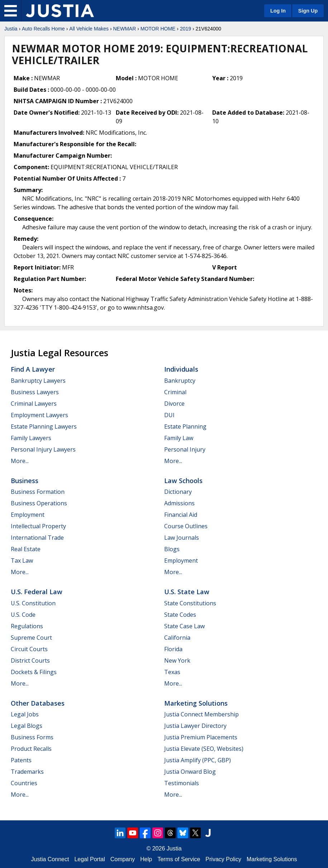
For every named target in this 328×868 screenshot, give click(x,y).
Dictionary (178, 492)
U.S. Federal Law (37, 592)
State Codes (180, 615)
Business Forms (32, 737)
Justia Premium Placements (201, 737)
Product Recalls (31, 749)
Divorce (174, 404)
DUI (169, 415)
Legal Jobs (25, 714)
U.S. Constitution (33, 603)
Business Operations (39, 503)
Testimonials (182, 783)
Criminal (175, 392)
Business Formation (38, 492)
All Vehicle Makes (89, 29)
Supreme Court (31, 638)
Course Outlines (186, 526)
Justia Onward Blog (190, 772)
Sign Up (308, 11)
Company (123, 859)
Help (146, 859)
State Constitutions (190, 603)
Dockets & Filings (34, 672)
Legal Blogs (27, 726)
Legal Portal (89, 859)
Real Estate (26, 549)
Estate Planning (185, 426)
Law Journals (182, 538)
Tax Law (22, 561)
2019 (186, 29)
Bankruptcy (180, 381)
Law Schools (183, 481)
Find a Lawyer (33, 369)
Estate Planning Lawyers (44, 426)
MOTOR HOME (158, 29)
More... (20, 461)
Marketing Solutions (196, 703)
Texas (172, 672)
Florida (173, 649)
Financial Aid (181, 515)
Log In (278, 11)
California (177, 638)
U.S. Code (23, 615)
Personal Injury (185, 449)
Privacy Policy (223, 859)
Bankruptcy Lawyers (38, 381)
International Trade (37, 538)
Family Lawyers (31, 438)
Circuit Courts (29, 649)
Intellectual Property (38, 526)
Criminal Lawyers (34, 404)
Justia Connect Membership (201, 714)
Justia (11, 29)
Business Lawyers (35, 392)
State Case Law (184, 626)
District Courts (30, 660)
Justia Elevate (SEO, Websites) (204, 749)
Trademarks (27, 772)
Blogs (172, 549)
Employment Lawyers (39, 415)
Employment (28, 515)
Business (25, 481)
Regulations (27, 626)
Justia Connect (50, 859)
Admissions (179, 503)
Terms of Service (179, 859)
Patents (21, 760)
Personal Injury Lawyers (43, 449)
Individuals (181, 369)
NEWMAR (124, 29)
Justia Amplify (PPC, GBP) (198, 760)
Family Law (179, 438)
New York (177, 660)
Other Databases (38, 703)
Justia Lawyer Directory (195, 726)
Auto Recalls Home (43, 29)
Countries (24, 783)
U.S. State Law (187, 592)
